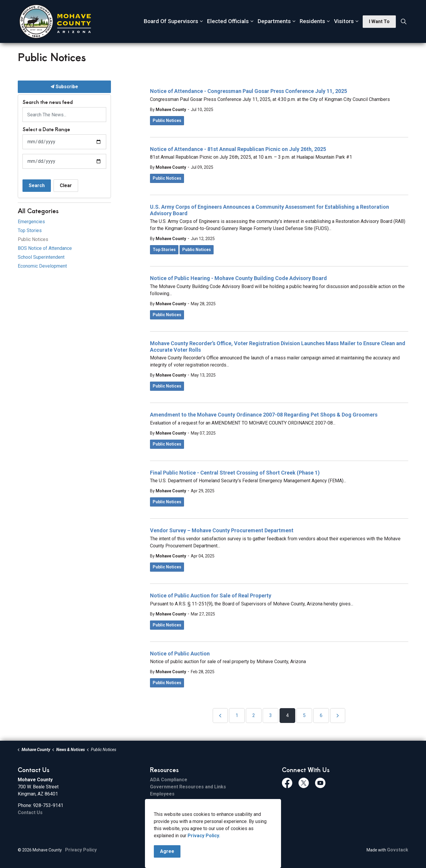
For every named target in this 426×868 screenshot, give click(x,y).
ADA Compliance (169, 780)
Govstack (398, 850)
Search (37, 185)
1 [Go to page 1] (237, 715)
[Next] (338, 716)
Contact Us (30, 812)
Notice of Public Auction (180, 654)
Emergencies (31, 222)
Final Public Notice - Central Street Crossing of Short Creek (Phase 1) (235, 473)
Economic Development (42, 266)
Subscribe (64, 87)
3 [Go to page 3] (271, 715)
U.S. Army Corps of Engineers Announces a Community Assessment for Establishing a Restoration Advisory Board (270, 210)
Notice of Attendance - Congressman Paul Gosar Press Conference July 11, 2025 (248, 91)
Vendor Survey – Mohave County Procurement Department (222, 530)
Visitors (344, 21)
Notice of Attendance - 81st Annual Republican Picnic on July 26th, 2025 (238, 149)
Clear (66, 185)
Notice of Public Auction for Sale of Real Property (211, 595)
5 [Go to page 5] (304, 715)
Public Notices (167, 120)
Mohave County (171, 110)
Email (156, 808)
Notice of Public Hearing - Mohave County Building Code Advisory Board (238, 278)
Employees (162, 794)
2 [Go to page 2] (254, 715)
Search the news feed (48, 102)
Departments (274, 21)
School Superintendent (41, 257)
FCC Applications (169, 822)
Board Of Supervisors (171, 21)
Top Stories (164, 250)
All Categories (38, 211)
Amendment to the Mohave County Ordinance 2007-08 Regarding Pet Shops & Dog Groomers (264, 415)
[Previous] (220, 716)
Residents (312, 21)
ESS (154, 815)
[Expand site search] (404, 22)
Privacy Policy (81, 850)
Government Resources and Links (188, 787)
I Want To (379, 22)
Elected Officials (228, 21)
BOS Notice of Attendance (45, 248)
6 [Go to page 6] (321, 715)
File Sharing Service (172, 801)
